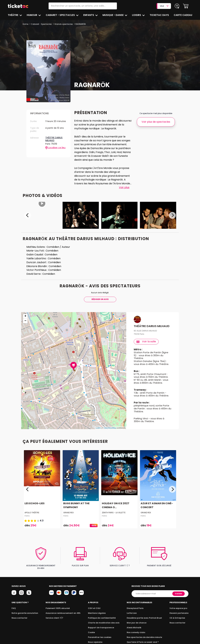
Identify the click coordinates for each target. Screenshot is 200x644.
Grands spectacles (63, 24)
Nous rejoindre (96, 640)
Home (25, 24)
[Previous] (28, 215)
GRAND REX (68, 513)
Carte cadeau (183, 15)
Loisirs (137, 15)
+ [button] (25, 316)
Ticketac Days (160, 15)
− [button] (25, 321)
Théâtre (13, 15)
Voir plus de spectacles (156, 122)
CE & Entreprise (178, 615)
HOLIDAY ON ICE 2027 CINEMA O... (115, 505)
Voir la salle (146, 341)
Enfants (89, 15)
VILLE (164, 6)
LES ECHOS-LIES (34, 504)
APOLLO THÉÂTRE (32, 513)
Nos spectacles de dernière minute (144, 635)
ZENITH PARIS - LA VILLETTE (114, 513)
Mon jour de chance (137, 620)
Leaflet (98, 428)
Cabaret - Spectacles (61, 15)
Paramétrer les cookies (100, 635)
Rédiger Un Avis (100, 299)
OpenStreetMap (110, 428)
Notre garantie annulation (24, 611)
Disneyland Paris (136, 606)
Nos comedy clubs (137, 630)
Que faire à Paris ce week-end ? (143, 640)
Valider (179, 591)
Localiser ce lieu (55, 148)
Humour (32, 15)
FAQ (13, 606)
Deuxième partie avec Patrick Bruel (144, 615)
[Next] (172, 215)
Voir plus (124, 187)
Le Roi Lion (133, 611)
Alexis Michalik (135, 625)
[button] (186, 6)
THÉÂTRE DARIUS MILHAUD (54, 139)
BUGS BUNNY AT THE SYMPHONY (76, 505)
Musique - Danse (114, 15)
